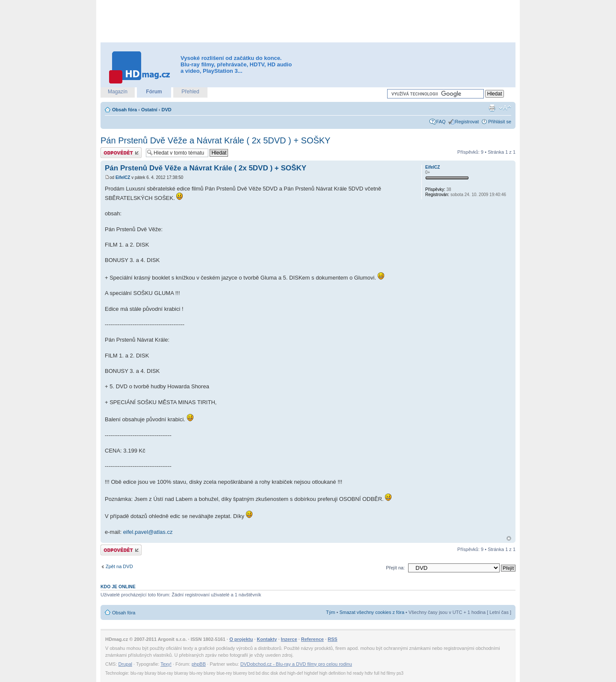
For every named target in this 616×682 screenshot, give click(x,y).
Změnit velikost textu (505, 108)
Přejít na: (395, 568)
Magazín (118, 92)
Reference (312, 639)
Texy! (166, 664)
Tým (330, 612)
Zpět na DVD (119, 566)
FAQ (441, 122)
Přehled (190, 92)
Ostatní (149, 110)
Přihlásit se (500, 122)
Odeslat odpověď (121, 153)
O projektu (241, 639)
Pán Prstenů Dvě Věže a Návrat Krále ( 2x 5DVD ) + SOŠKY (215, 140)
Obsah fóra (124, 110)
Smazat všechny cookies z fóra (372, 612)
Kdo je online (118, 587)
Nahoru (509, 538)
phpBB (199, 664)
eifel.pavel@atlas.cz (148, 532)
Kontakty (267, 639)
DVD (167, 110)
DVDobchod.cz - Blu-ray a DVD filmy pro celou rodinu (296, 664)
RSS (333, 639)
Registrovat (467, 122)
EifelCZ (123, 177)
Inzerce (289, 639)
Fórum (154, 92)
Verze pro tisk (492, 108)
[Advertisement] (308, 21)
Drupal (125, 664)
